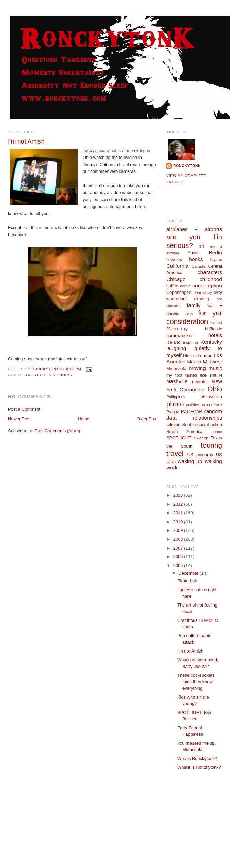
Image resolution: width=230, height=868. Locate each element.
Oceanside (192, 390)
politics (192, 405)
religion (173, 425)
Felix (189, 314)
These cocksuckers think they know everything (196, 682)
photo (175, 404)
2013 (179, 495)
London (205, 355)
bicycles (174, 260)
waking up (190, 461)
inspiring (191, 342)
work (172, 468)
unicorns (205, 455)
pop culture (211, 405)
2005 (179, 565)
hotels (215, 335)
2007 (179, 548)
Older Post (147, 419)
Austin (194, 253)
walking (213, 461)
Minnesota (176, 368)
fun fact (216, 323)
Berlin (215, 252)
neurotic (200, 382)
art (202, 246)
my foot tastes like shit (191, 375)
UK (190, 455)
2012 (179, 504)
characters (210, 272)
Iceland (173, 342)
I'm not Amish (190, 651)
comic (185, 286)
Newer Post (19, 419)
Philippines (176, 397)
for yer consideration (194, 317)
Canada (199, 266)
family (194, 305)
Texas (216, 438)
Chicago (176, 279)
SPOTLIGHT (179, 438)
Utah (171, 461)
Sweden (201, 438)
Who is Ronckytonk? (197, 758)
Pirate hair (187, 581)
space (217, 432)
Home (84, 419)
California (177, 266)
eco (219, 299)
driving (202, 298)
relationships (207, 418)
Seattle (189, 425)
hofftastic (213, 329)
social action (210, 425)
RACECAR (192, 412)
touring (211, 445)
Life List (190, 356)
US (219, 455)
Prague (173, 412)
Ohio (215, 389)
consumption (207, 286)
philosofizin (211, 397)
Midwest (212, 362)
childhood (211, 279)
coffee (172, 286)
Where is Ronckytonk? (199, 767)
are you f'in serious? (49, 375)
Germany (177, 328)
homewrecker (179, 336)
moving (197, 368)
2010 (179, 522)
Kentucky (211, 342)
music (215, 368)
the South (179, 446)
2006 (179, 557)
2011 (179, 513)
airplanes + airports (194, 229)
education (174, 306)
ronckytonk (187, 166)
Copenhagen (179, 292)
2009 (179, 530)
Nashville (177, 381)
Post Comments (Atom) (57, 431)
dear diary (203, 293)
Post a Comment (24, 409)
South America (185, 431)
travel (175, 454)
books (196, 259)
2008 (179, 539)
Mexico (194, 362)
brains (216, 260)
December (189, 573)
